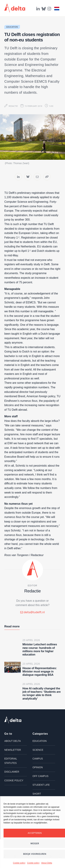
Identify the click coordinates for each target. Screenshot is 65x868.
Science (38, 750)
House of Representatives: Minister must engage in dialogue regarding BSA (40, 671)
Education (12, 27)
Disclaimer (12, 772)
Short (37, 794)
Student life (41, 785)
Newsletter (13, 750)
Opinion (38, 767)
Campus (38, 759)
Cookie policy (19, 863)
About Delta (47, 863)
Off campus (41, 776)
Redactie (13, 106)
